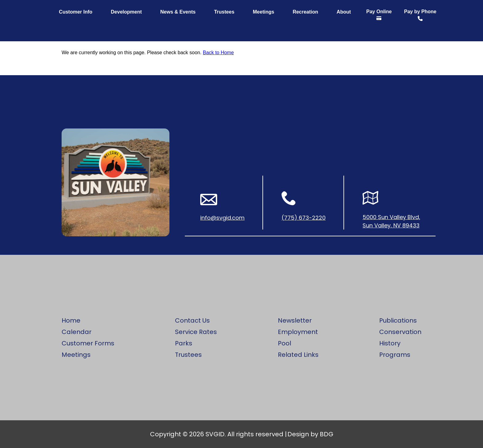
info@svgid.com (222, 218)
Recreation (305, 12)
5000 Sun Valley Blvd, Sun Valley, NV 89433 (391, 221)
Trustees (224, 12)
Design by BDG (310, 434)
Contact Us (192, 320)
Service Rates (196, 332)
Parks (184, 343)
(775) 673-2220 (304, 218)
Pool (284, 343)
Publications (398, 320)
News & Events (178, 12)
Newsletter (295, 320)
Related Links (298, 355)
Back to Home (218, 53)
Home (71, 320)
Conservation (400, 332)
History (390, 343)
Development (126, 12)
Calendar (77, 332)
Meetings (264, 12)
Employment (298, 332)
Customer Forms (88, 343)
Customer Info (75, 12)
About (344, 12)
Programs (395, 355)
